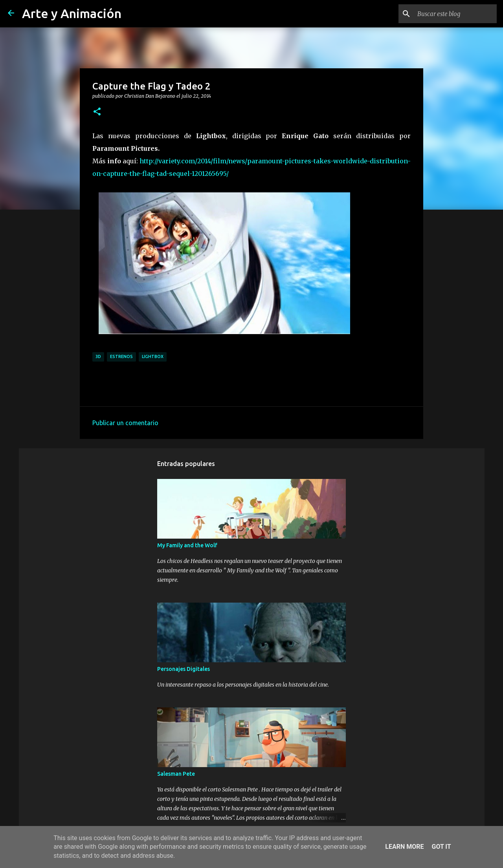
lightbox (153, 356)
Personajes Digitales (184, 669)
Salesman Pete (176, 774)
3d (98, 356)
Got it (441, 847)
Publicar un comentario (125, 423)
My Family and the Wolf (187, 545)
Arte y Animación (72, 13)
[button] (97, 112)
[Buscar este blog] (455, 14)
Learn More (404, 847)
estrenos (121, 356)
